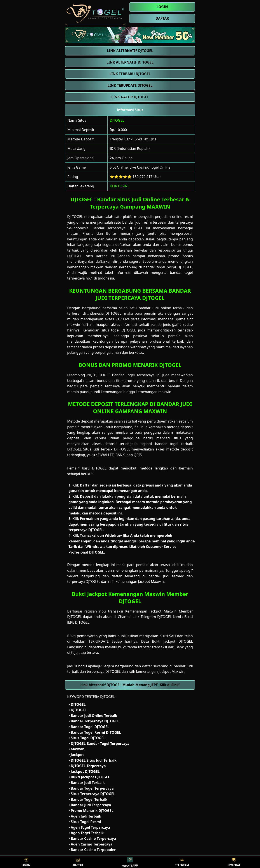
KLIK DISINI (119, 186)
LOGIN (26, 862)
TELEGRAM (182, 862)
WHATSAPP (130, 862)
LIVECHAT (234, 862)
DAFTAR (78, 862)
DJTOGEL (117, 120)
